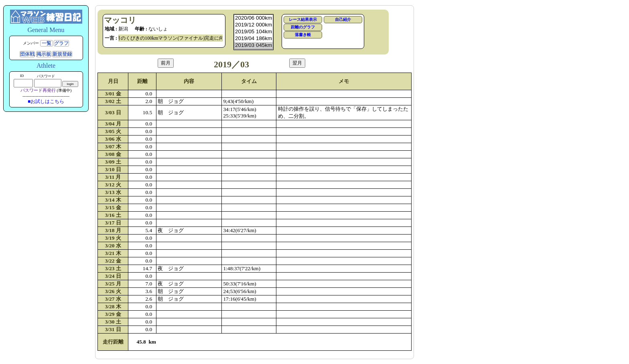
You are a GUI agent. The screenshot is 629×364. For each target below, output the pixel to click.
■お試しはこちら (46, 101)
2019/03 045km (254, 45)
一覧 (47, 43)
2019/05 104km (254, 32)
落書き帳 (303, 35)
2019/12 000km (254, 25)
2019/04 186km (254, 39)
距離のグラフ (303, 27)
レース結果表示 (303, 19)
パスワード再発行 (38, 90)
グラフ (61, 43)
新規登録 (62, 54)
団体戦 (27, 54)
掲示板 (44, 54)
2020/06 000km (254, 18)
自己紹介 (343, 19)
